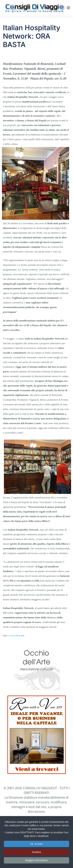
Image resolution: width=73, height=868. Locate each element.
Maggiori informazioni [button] (36, 861)
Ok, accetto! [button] (36, 844)
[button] (68, 8)
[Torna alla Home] (35, 8)
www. (12, 635)
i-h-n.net (20, 635)
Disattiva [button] (36, 853)
